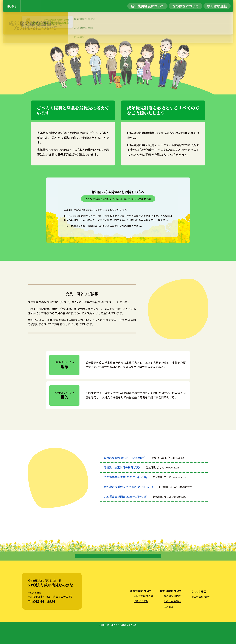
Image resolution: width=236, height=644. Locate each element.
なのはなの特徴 (172, 612)
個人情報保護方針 (201, 613)
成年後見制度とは (143, 612)
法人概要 (169, 622)
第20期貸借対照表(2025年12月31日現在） (129, 492)
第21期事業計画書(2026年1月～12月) (126, 502)
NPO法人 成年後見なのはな (124, 641)
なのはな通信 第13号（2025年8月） (125, 463)
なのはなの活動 (172, 617)
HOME (12, 6)
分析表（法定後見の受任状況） (123, 473)
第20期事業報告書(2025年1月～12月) (126, 483)
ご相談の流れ (141, 617)
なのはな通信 (199, 607)
